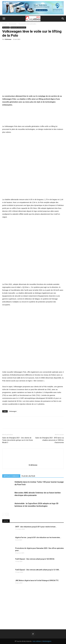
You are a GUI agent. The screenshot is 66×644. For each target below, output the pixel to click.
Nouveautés (13, 24)
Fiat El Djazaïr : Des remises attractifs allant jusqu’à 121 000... (38, 570)
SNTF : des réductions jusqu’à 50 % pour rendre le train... (36, 527)
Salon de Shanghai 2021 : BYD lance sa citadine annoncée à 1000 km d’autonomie (50, 440)
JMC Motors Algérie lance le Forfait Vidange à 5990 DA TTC (37, 580)
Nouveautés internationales (27, 24)
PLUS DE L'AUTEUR (28, 476)
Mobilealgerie (47, 641)
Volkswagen (13, 411)
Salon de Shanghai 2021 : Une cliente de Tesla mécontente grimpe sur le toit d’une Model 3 (18, 440)
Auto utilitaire (37, 641)
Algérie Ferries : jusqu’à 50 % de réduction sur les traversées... (38, 537)
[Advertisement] (33, 606)
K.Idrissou (8, 39)
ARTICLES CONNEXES (11, 476)
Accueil (4, 24)
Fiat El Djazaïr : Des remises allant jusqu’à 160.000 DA (35, 559)
